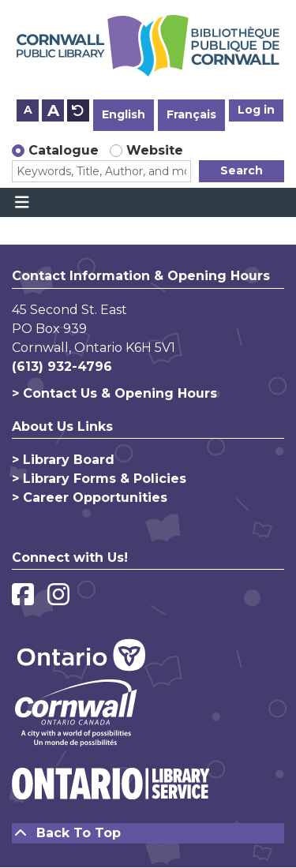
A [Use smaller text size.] (28, 110)
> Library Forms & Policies (99, 479)
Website (155, 150)
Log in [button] (256, 110)
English (124, 114)
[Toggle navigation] (22, 203)
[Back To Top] (148, 833)
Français (191, 114)
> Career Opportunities (90, 498)
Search (242, 170)
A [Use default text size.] (78, 110)
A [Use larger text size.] (53, 110)
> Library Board (63, 460)
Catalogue (64, 150)
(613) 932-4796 (62, 367)
